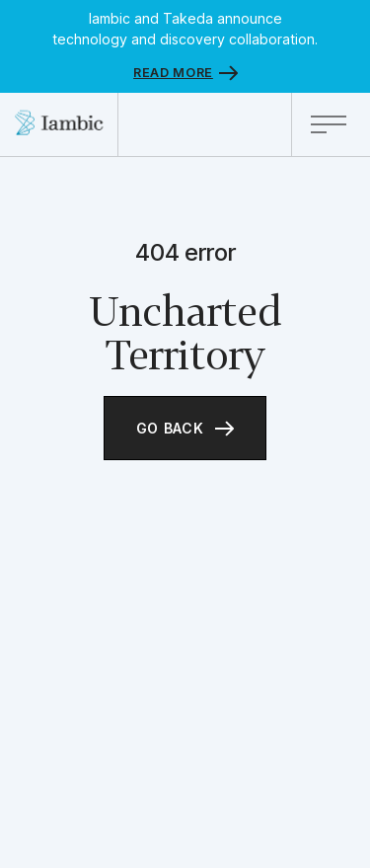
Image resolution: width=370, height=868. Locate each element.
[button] (331, 124)
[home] (59, 124)
